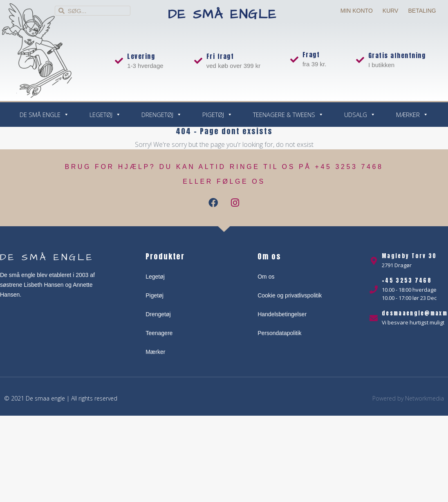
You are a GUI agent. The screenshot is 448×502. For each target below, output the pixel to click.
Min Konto (357, 11)
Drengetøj (162, 115)
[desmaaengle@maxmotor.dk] (374, 318)
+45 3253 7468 (407, 280)
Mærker (412, 115)
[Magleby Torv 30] (374, 261)
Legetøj (105, 115)
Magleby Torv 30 (409, 256)
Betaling (422, 11)
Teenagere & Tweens (288, 115)
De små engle (223, 15)
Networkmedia (424, 398)
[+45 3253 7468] (374, 290)
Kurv (391, 11)
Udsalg (360, 115)
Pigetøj (217, 115)
